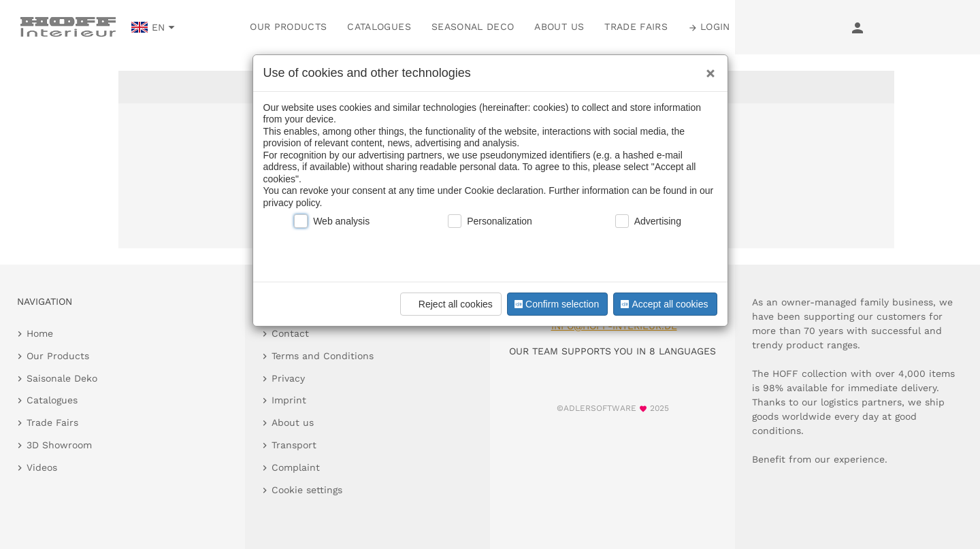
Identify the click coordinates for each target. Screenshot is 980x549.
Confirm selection (555, 304)
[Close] (707, 69)
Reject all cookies (449, 304)
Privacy (288, 378)
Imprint (289, 400)
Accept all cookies (663, 304)
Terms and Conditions (323, 356)
